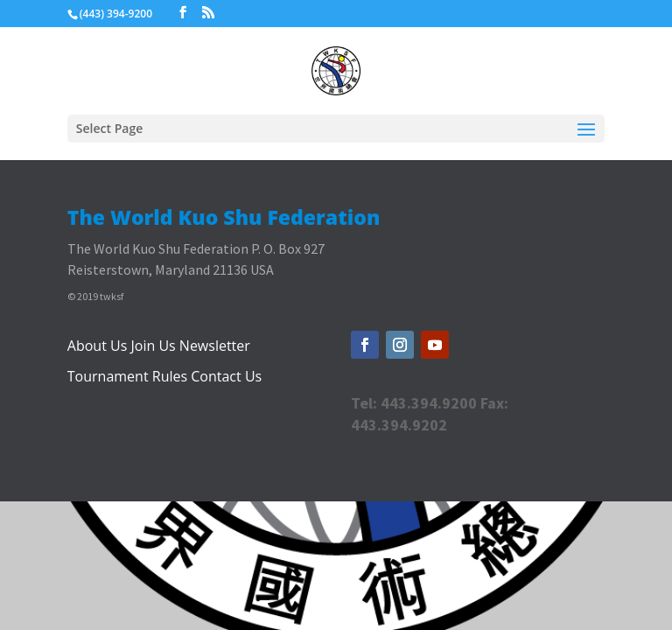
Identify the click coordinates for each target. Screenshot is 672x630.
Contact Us (226, 376)
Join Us (153, 346)
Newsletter (215, 346)
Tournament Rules (127, 376)
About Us (98, 346)
